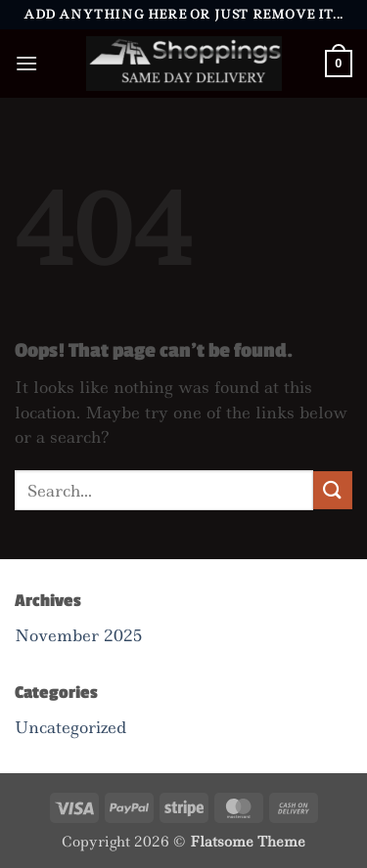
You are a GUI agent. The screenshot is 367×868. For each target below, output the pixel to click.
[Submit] (333, 490)
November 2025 (78, 635)
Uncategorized (70, 727)
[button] (26, 63)
